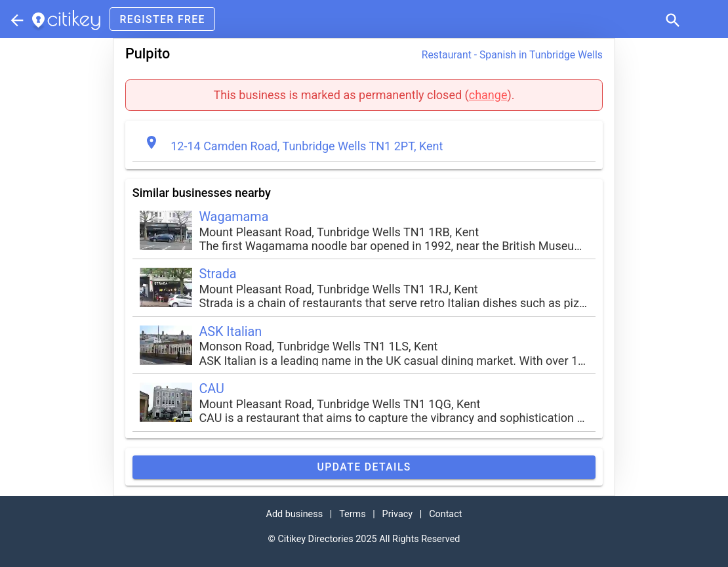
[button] (672, 19)
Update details (364, 467)
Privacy (398, 514)
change (488, 95)
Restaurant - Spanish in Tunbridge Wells (512, 55)
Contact (445, 514)
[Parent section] (16, 19)
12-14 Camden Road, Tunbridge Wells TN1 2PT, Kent (307, 146)
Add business (295, 514)
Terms (352, 514)
